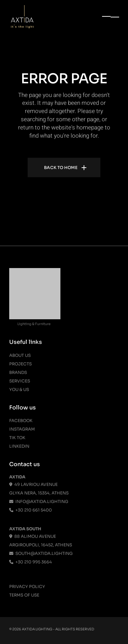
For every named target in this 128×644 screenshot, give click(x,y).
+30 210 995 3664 (31, 562)
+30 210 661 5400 (31, 510)
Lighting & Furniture (34, 324)
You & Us (19, 389)
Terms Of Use (24, 595)
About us (20, 355)
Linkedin (19, 446)
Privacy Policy (27, 586)
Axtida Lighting (37, 629)
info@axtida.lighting (39, 501)
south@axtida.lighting (41, 553)
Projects (20, 364)
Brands (18, 372)
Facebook (21, 421)
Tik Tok (17, 438)
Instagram (22, 429)
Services (20, 381)
